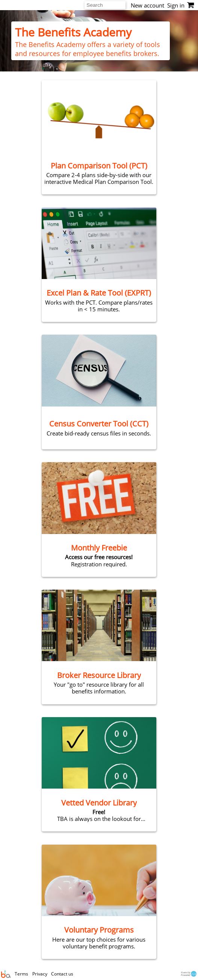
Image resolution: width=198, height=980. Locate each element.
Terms (22, 974)
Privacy (40, 974)
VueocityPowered (189, 974)
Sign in (176, 5)
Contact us (62, 974)
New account (147, 5)
